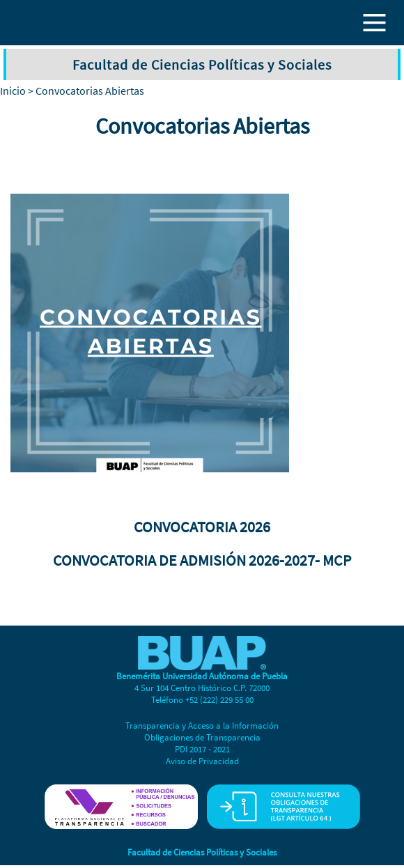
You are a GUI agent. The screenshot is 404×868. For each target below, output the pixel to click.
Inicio (13, 91)
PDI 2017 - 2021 (202, 749)
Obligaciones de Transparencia (202, 737)
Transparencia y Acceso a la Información (202, 726)
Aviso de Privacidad (202, 761)
